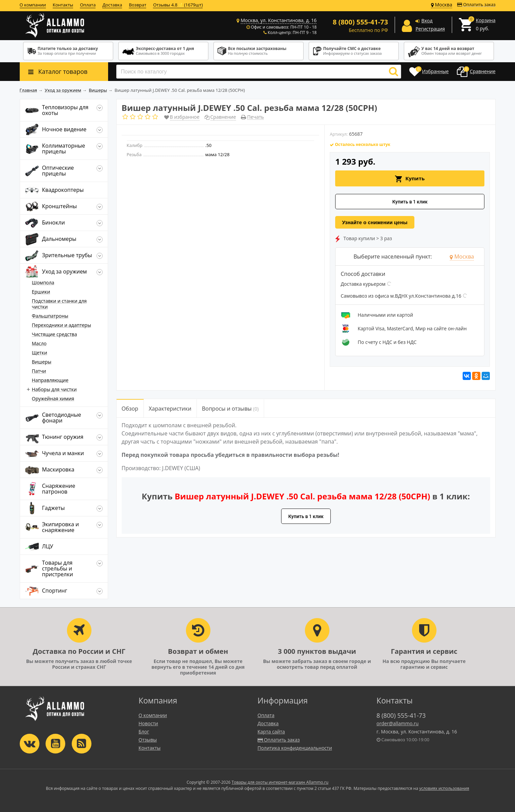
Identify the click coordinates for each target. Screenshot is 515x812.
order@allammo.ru (398, 723)
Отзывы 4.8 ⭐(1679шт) (178, 5)
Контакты (63, 5)
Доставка (112, 5)
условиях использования (444, 788)
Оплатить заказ (476, 5)
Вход (427, 21)
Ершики (41, 292)
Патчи (39, 371)
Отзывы (148, 740)
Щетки (40, 353)
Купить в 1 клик (410, 202)
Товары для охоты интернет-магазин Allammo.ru (280, 782)
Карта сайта (271, 732)
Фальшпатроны (50, 316)
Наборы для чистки (54, 389)
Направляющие (50, 380)
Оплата (88, 5)
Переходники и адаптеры (62, 325)
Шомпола (43, 283)
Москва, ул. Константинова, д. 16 (279, 20)
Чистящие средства (55, 334)
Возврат (138, 5)
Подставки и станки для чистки (59, 304)
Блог (144, 732)
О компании (33, 5)
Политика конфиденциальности (295, 748)
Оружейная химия (53, 399)
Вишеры (42, 362)
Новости (148, 723)
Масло (39, 343)
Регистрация (430, 29)
